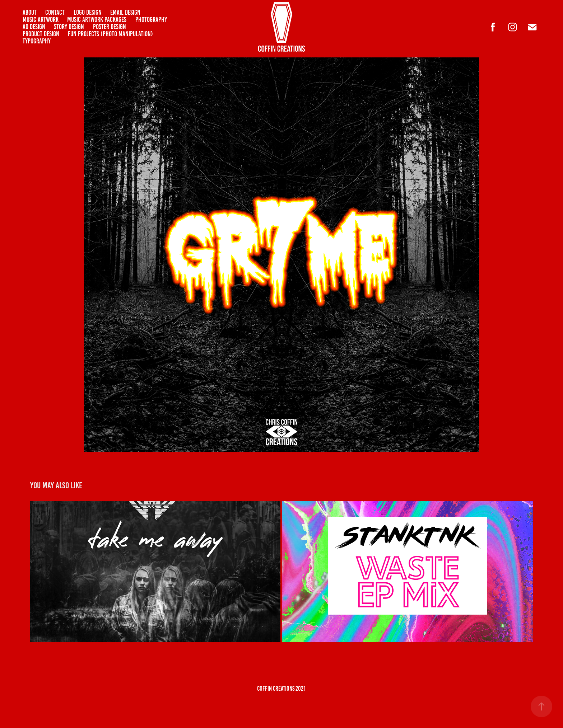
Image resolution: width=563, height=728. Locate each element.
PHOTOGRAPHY (151, 20)
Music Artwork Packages (97, 20)
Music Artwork (41, 20)
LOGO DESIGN (88, 12)
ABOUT (30, 12)
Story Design (69, 27)
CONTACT (55, 12)
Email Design (125, 12)
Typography (37, 41)
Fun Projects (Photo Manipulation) (110, 34)
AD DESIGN (34, 27)
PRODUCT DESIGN (41, 34)
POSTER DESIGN (110, 27)
